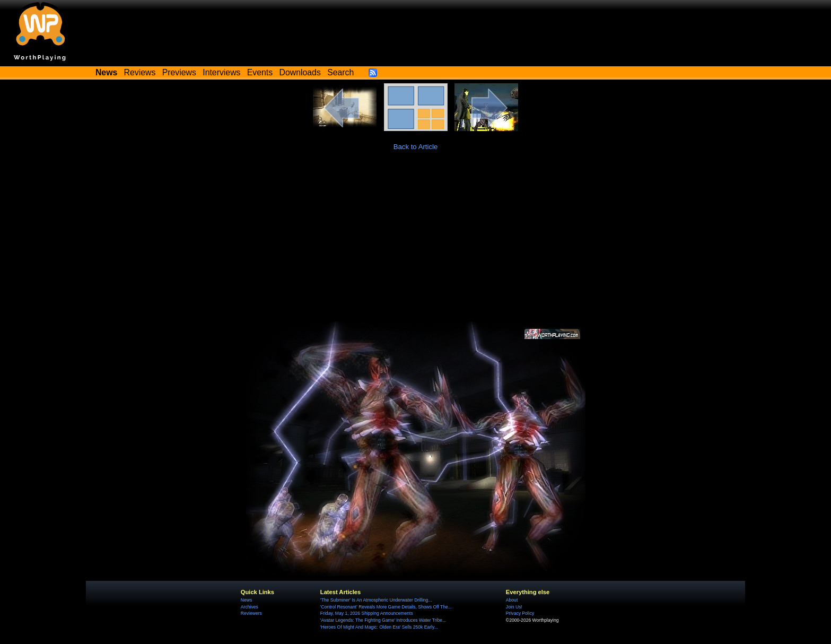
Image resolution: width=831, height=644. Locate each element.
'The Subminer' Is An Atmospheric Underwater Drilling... (376, 600)
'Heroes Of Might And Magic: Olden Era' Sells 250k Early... (379, 627)
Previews (179, 72)
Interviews (221, 72)
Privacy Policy (520, 613)
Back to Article (416, 147)
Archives (250, 607)
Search (340, 72)
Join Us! (514, 607)
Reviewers (251, 613)
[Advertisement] (416, 242)
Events (260, 72)
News (246, 600)
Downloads (300, 72)
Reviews (140, 72)
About (512, 600)
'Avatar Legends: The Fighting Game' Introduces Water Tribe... (383, 620)
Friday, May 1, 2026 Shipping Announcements (367, 613)
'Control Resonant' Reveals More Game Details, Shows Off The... (386, 607)
